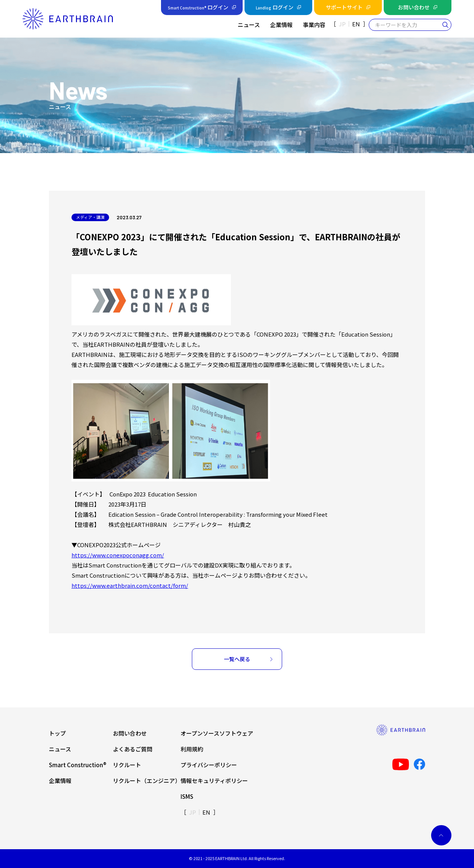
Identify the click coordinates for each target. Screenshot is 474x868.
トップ (57, 733)
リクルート (127, 765)
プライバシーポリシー (209, 765)
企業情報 (60, 781)
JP (342, 24)
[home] (68, 19)
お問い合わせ (130, 733)
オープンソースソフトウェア (217, 733)
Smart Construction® (78, 765)
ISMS (187, 796)
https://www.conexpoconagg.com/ (118, 555)
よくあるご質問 (133, 749)
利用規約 (192, 749)
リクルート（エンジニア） (147, 781)
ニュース (60, 749)
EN (356, 24)
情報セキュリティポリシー (214, 781)
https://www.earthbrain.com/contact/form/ (130, 585)
